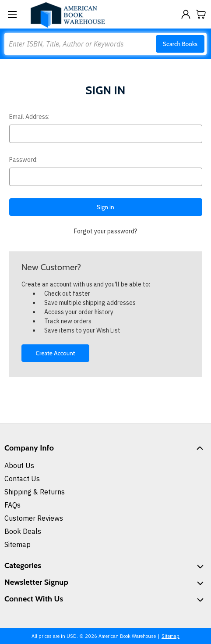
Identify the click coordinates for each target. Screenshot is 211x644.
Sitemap (18, 544)
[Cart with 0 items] (201, 14)
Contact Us (22, 479)
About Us (19, 465)
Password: (23, 160)
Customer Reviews (34, 518)
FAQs (12, 505)
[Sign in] (186, 14)
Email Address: (29, 117)
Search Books (180, 44)
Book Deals (23, 531)
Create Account (55, 353)
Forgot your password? (105, 231)
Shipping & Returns (35, 492)
